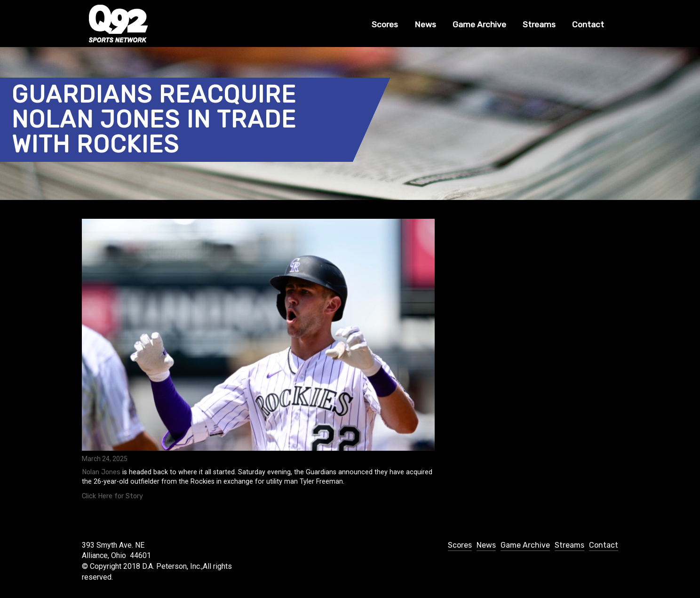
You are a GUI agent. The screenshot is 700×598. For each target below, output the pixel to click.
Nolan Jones (101, 472)
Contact (588, 24)
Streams (539, 24)
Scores (385, 24)
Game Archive (479, 24)
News (425, 24)
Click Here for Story (112, 496)
